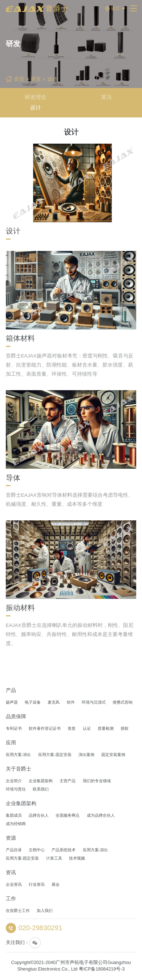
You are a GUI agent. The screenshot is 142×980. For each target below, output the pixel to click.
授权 (125, 728)
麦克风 (54, 702)
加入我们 (45, 911)
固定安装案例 (113, 755)
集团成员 (14, 815)
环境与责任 (16, 789)
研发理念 (36, 97)
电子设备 (33, 702)
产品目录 (14, 850)
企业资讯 (14, 884)
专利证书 (14, 728)
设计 (52, 79)
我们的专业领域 (97, 781)
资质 (72, 728)
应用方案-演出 (19, 755)
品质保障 (16, 717)
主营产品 (68, 781)
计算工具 (54, 858)
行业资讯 (37, 884)
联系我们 (41, 789)
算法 (106, 97)
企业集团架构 (41, 781)
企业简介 (14, 781)
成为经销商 (16, 824)
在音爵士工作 (18, 911)
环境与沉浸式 (94, 702)
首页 (19, 79)
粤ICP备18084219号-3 (102, 969)
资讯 (11, 873)
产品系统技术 (64, 850)
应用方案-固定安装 (55, 755)
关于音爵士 (19, 769)
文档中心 (37, 850)
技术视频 (77, 858)
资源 (11, 838)
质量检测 (106, 728)
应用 (11, 743)
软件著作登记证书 (45, 728)
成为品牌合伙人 (101, 815)
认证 (87, 728)
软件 (71, 702)
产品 (11, 691)
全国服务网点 (68, 815)
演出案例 (86, 755)
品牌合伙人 (39, 815)
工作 (11, 899)
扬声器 (12, 702)
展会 (56, 884)
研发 (36, 79)
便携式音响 (123, 702)
